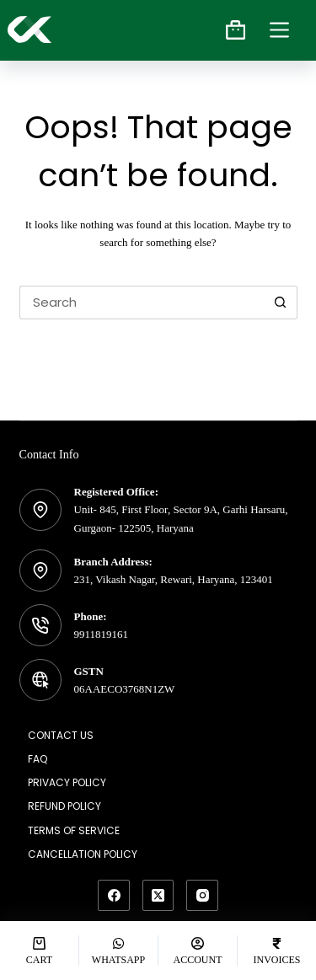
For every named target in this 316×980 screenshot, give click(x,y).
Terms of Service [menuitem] (74, 831)
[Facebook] (114, 896)
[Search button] (281, 303)
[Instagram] (202, 896)
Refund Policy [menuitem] (64, 806)
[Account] (198, 951)
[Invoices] (277, 951)
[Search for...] (142, 303)
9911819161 (102, 634)
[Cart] (39, 951)
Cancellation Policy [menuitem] (83, 854)
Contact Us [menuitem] (61, 736)
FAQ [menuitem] (37, 759)
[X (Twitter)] (158, 896)
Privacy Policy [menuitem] (67, 783)
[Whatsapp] (118, 951)
